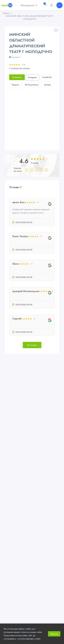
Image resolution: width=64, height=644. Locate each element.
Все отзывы (32, 345)
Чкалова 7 (15, 57)
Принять (54, 634)
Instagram (32, 77)
